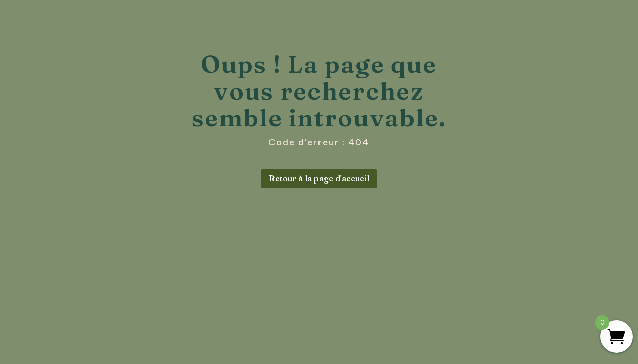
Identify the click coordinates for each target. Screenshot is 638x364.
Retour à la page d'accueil (319, 178)
